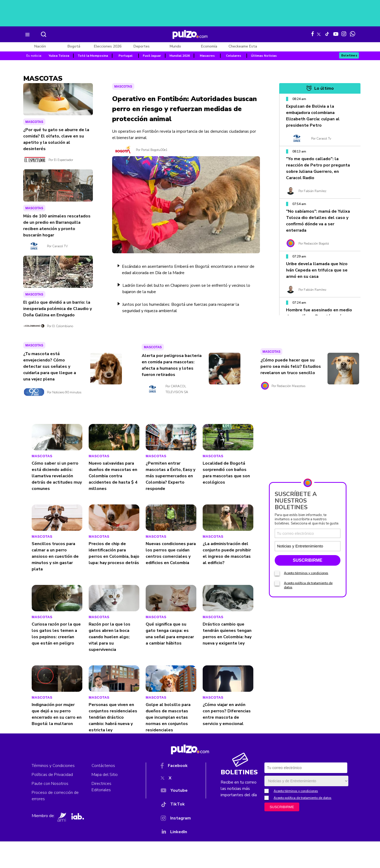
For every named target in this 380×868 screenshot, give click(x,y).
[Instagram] (176, 819)
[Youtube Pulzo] (336, 34)
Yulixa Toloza (59, 56)
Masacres (207, 56)
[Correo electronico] (308, 533)
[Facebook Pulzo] (313, 34)
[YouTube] (176, 791)
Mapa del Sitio (105, 775)
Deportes (142, 46)
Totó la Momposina (93, 56)
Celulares (234, 56)
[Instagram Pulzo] (344, 34)
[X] (176, 779)
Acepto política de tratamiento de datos (303, 798)
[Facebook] (176, 767)
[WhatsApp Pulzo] (353, 34)
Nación (40, 46)
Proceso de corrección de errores (55, 796)
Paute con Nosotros (50, 784)
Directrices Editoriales (101, 787)
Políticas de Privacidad (52, 775)
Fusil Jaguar (152, 56)
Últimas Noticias (264, 56)
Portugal (125, 56)
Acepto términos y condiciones (306, 573)
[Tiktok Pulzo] (327, 34)
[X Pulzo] (319, 33)
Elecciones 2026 (108, 46)
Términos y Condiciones (53, 766)
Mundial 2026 (180, 56)
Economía (209, 46)
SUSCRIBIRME (307, 560)
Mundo (175, 46)
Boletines (349, 55)
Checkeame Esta (243, 46)
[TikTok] (176, 805)
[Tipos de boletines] (323, 546)
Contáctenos (103, 766)
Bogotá (74, 46)
